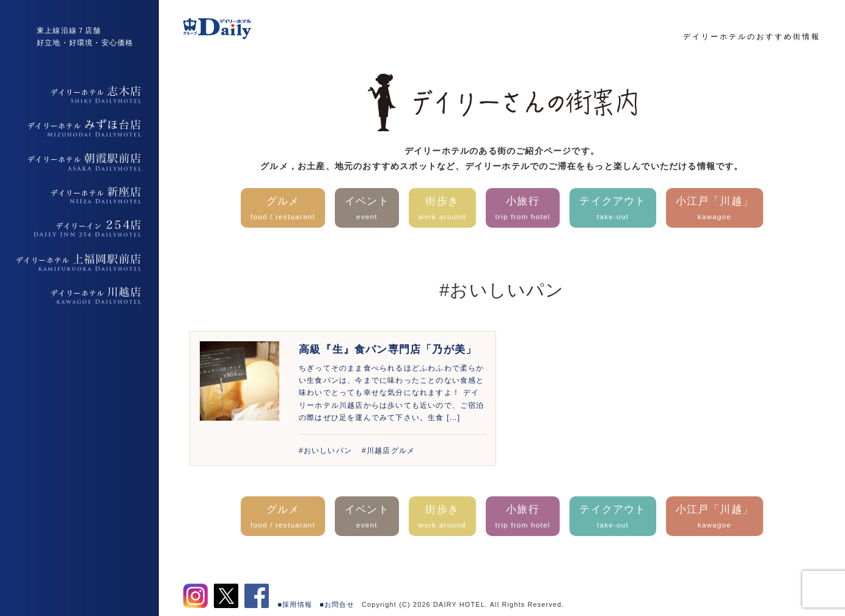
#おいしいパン (325, 451)
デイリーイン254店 (79, 229)
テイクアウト (613, 209)
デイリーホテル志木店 (79, 95)
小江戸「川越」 (715, 209)
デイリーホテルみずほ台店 (79, 128)
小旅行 (523, 209)
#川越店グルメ (388, 451)
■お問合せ (337, 604)
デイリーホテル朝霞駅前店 (79, 162)
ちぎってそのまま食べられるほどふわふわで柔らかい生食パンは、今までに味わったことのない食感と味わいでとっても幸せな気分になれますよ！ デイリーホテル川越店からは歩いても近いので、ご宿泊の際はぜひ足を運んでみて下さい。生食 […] (392, 393)
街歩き (442, 209)
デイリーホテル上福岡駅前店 (79, 263)
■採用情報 (295, 604)
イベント (367, 209)
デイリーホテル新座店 (79, 195)
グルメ (283, 209)
